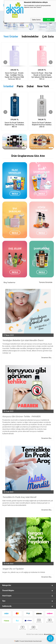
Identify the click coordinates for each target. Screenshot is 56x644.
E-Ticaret (21, 641)
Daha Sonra (36, 20)
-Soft (16, 641)
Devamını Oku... (47, 358)
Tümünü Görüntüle (46, 282)
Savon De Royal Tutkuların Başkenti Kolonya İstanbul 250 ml (42, 125)
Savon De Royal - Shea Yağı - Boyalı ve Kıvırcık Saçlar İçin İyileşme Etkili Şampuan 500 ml (42, 76)
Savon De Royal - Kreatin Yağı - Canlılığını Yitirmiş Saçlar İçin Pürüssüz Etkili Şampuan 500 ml (14, 76)
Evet (49, 20)
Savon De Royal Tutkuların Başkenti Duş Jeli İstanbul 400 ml (14, 125)
